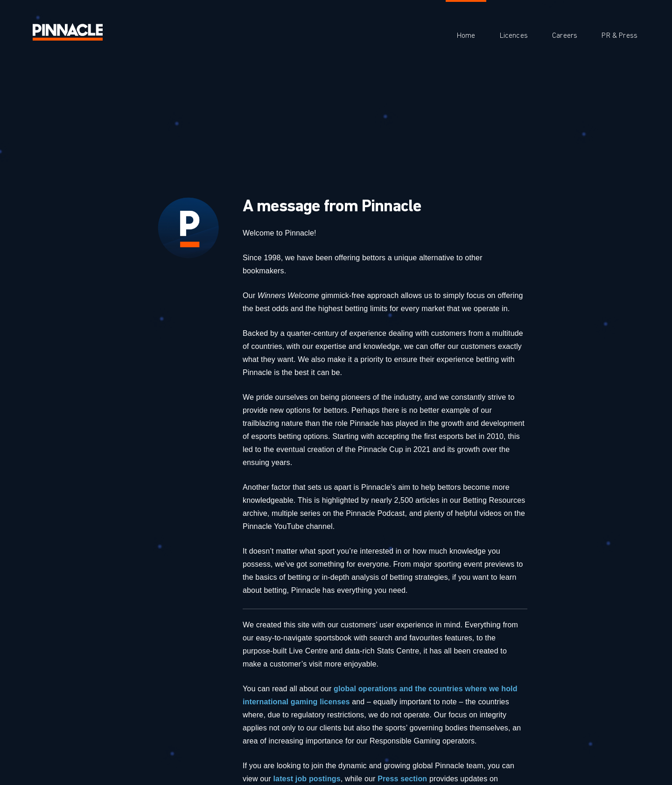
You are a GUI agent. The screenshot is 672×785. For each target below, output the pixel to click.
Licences (514, 35)
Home (466, 35)
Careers (565, 35)
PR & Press (619, 35)
